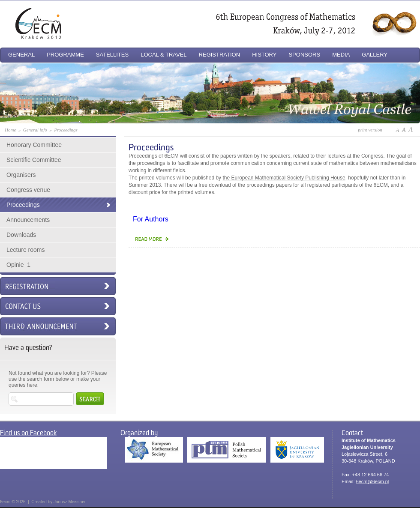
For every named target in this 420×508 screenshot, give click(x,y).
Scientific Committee (34, 160)
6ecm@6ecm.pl (373, 481)
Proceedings (23, 205)
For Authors (151, 219)
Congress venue (28, 190)
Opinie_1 (18, 265)
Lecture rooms (25, 250)
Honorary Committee (34, 145)
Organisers (21, 175)
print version (370, 130)
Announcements (28, 220)
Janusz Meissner (70, 502)
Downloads (21, 235)
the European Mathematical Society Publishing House (284, 178)
